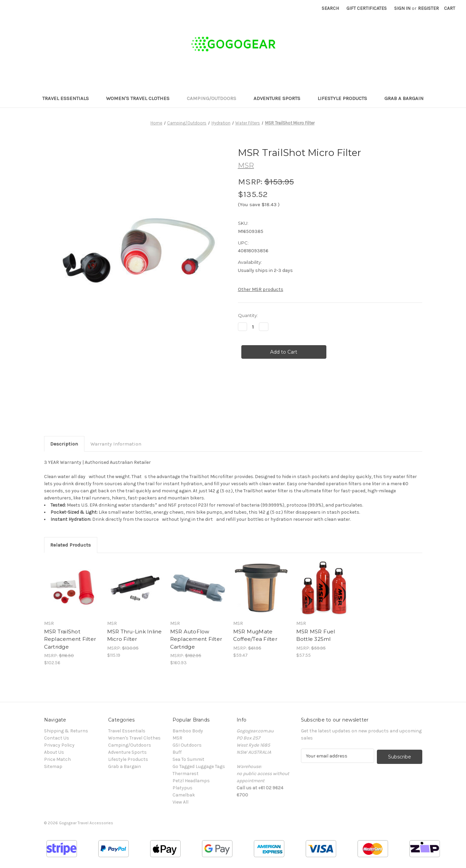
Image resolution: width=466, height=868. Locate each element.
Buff (177, 752)
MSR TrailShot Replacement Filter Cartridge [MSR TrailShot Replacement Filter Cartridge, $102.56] (70, 639)
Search (330, 8)
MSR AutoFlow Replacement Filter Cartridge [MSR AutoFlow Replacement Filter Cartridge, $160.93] (196, 639)
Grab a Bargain (404, 98)
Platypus (183, 788)
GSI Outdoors (187, 745)
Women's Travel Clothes (141, 98)
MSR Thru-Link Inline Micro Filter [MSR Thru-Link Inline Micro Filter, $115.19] (135, 635)
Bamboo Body (188, 731)
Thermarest (186, 774)
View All (180, 802)
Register (428, 8)
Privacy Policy (59, 745)
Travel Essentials (69, 98)
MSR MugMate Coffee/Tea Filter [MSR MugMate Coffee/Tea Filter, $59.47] (255, 635)
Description (64, 444)
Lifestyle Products (346, 98)
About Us (54, 752)
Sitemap (53, 766)
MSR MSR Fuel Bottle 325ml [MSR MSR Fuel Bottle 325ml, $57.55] (316, 635)
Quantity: (248, 315)
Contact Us (57, 738)
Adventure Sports (280, 98)
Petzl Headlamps (191, 781)
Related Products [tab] (70, 545)
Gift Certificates (367, 8)
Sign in (402, 8)
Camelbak (184, 795)
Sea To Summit (188, 759)
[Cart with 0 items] (450, 8)
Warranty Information (116, 444)
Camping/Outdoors (215, 98)
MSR (177, 738)
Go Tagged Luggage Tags (199, 766)
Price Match (57, 759)
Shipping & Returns (66, 731)
